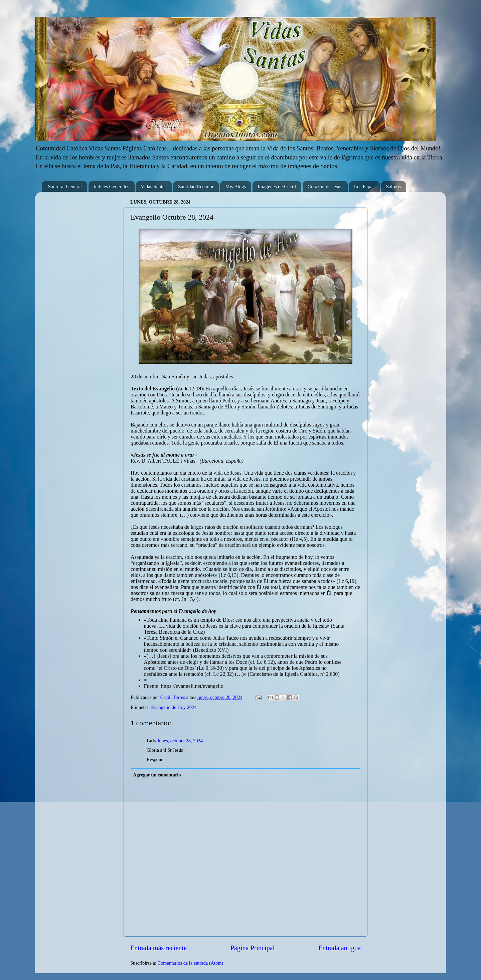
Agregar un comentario (157, 775)
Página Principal (253, 948)
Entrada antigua (340, 948)
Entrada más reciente (158, 948)
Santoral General (65, 187)
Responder (157, 759)
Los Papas (364, 187)
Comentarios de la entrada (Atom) (191, 963)
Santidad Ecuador (196, 187)
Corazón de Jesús (325, 187)
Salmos (393, 187)
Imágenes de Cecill (277, 187)
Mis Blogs (235, 187)
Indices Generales (111, 187)
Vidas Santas (154, 187)
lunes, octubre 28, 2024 (180, 741)
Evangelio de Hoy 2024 (174, 707)
